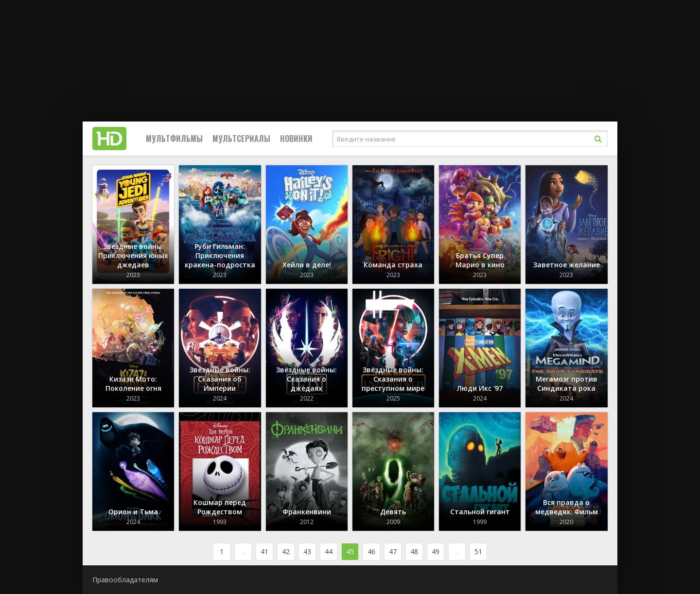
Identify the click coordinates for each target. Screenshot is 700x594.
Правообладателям (125, 580)
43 (307, 551)
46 (371, 551)
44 (329, 551)
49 (436, 551)
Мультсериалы (241, 139)
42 (286, 551)
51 (478, 551)
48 (414, 551)
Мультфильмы (174, 139)
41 (264, 551)
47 (393, 551)
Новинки (296, 139)
